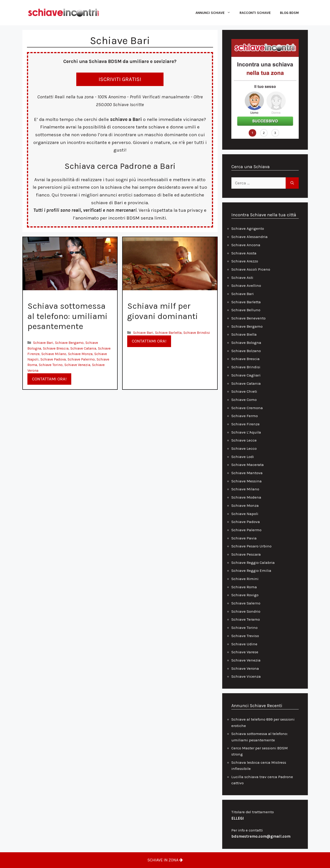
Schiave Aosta (244, 253)
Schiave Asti (242, 277)
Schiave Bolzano (246, 351)
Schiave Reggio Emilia (251, 570)
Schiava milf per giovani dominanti (163, 311)
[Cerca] (292, 183)
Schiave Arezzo (245, 261)
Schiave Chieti (244, 391)
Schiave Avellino (246, 285)
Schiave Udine (244, 644)
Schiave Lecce (244, 440)
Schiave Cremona (247, 408)
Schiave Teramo (246, 619)
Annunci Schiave (215, 13)
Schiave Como (244, 400)
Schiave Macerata (248, 465)
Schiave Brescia (56, 348)
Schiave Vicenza (246, 676)
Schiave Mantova (247, 473)
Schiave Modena (246, 497)
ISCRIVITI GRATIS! (120, 79)
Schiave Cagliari (246, 375)
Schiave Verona (245, 668)
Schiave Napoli (245, 514)
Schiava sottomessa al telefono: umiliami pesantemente (67, 316)
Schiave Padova (53, 359)
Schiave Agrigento (248, 228)
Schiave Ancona (246, 245)
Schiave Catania (83, 348)
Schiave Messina (247, 481)
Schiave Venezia (77, 365)
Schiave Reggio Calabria (253, 562)
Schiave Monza (80, 354)
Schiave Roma (244, 587)
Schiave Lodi (243, 457)
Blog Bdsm (289, 13)
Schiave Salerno (246, 603)
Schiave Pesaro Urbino (251, 546)
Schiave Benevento (248, 318)
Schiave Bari (43, 343)
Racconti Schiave (255, 13)
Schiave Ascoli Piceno (251, 269)
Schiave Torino (51, 365)
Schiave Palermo (81, 359)
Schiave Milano (54, 354)
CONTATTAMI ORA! (49, 379)
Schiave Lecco (244, 448)
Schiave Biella (244, 334)
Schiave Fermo (245, 416)
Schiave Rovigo (245, 595)
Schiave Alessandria (249, 237)
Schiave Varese (245, 652)
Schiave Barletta (168, 333)
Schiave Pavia (244, 538)
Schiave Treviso (245, 636)
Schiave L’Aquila (246, 432)
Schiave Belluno (246, 310)
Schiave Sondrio (246, 611)
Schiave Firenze (246, 424)
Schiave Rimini (245, 579)
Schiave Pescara (246, 554)
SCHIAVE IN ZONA (165, 860)
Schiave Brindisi (197, 333)
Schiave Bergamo (69, 343)
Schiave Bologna (246, 342)
